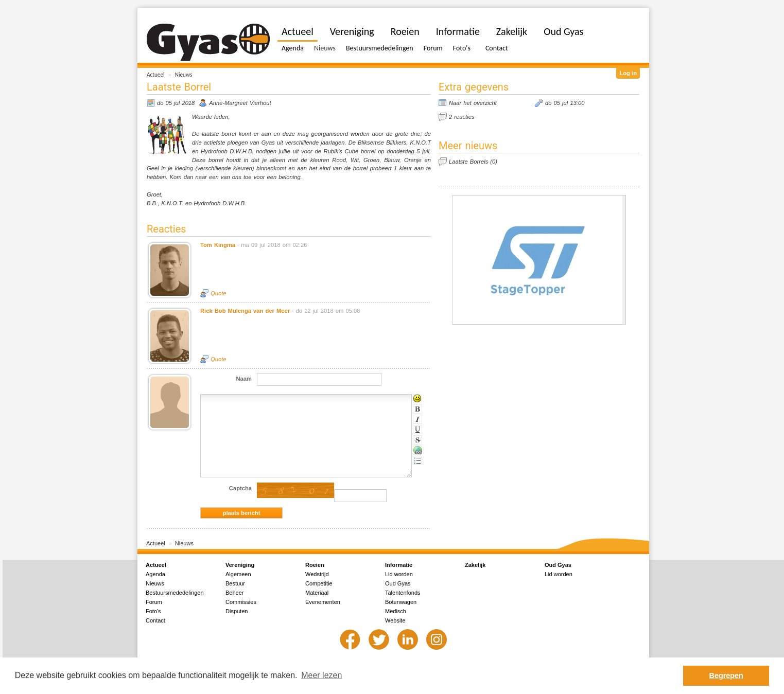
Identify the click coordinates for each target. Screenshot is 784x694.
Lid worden (399, 574)
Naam (244, 379)
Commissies (241, 602)
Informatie (458, 31)
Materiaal (317, 593)
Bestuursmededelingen (380, 48)
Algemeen (238, 574)
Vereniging (352, 31)
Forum (433, 48)
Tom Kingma (218, 245)
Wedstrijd (317, 574)
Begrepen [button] (726, 675)
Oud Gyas (563, 31)
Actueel (156, 75)
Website (395, 620)
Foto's (462, 48)
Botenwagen (401, 602)
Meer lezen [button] (321, 675)
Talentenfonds (403, 593)
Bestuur (235, 583)
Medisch (396, 611)
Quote (218, 293)
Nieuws (184, 75)
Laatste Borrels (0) (473, 162)
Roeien (405, 31)
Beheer (234, 593)
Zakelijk (512, 31)
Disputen (237, 611)
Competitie (319, 583)
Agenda (293, 48)
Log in (628, 73)
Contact (497, 48)
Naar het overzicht (473, 103)
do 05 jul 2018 (176, 103)
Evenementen (323, 602)
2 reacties (462, 117)
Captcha (240, 488)
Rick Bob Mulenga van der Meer (245, 311)
